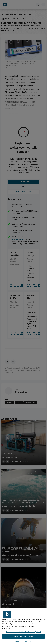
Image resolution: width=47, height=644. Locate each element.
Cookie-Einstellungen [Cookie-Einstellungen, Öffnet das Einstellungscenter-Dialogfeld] (23, 641)
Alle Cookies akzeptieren (23, 636)
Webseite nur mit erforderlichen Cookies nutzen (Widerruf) (23, 632)
